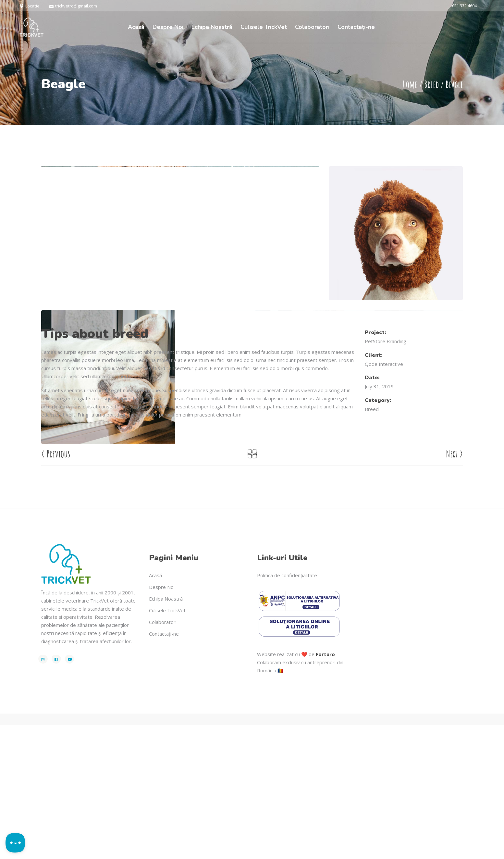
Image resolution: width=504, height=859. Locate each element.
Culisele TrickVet (167, 744)
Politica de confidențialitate (287, 709)
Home (410, 84)
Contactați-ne (164, 768)
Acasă (155, 709)
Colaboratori (163, 756)
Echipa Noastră (166, 733)
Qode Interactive (384, 498)
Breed (431, 84)
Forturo (325, 788)
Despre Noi (162, 721)
